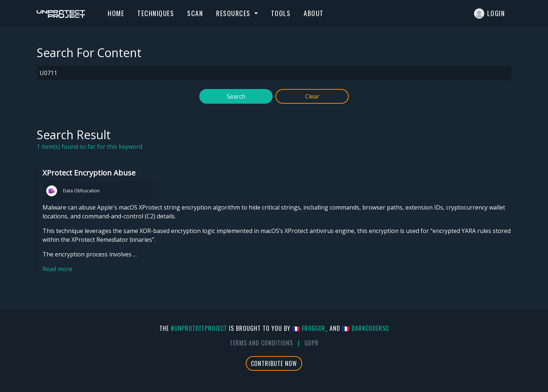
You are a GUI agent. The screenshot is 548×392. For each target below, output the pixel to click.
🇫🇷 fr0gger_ (310, 328)
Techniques (156, 13)
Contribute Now (274, 363)
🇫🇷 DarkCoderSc (366, 328)
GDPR (312, 343)
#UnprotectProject (199, 328)
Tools (281, 13)
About (314, 13)
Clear (312, 96)
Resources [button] (234, 13)
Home (116, 13)
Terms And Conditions (261, 343)
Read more (57, 269)
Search (236, 96)
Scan (195, 13)
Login (490, 14)
